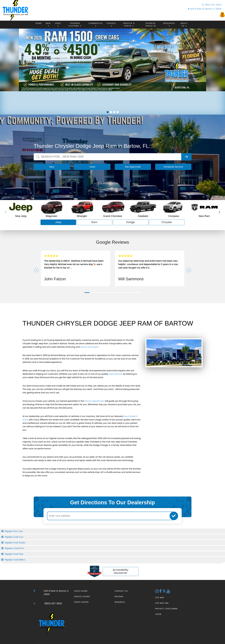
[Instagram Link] (157, 592)
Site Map (160, 598)
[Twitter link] (164, 592)
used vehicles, (116, 374)
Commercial (96, 24)
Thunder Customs (75, 25)
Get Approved (133, 167)
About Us (184, 25)
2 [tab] (111, 112)
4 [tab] (117, 112)
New (48, 24)
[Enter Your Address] (111, 516)
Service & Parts (129, 25)
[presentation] (36, 270)
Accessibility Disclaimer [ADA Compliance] (121, 571)
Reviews (119, 597)
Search (38, 155)
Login (158, 614)
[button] (87, 293)
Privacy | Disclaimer (166, 609)
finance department (94, 401)
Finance (111, 24)
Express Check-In (151, 25)
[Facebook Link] (161, 592)
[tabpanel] (113, 60)
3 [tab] (114, 112)
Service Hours (82, 597)
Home (39, 23)
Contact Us (121, 591)
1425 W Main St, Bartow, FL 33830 (205, 9)
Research (169, 24)
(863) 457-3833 (212, 5)
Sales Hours (81, 591)
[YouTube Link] (168, 592)
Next (221, 74)
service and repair (89, 347)
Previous (4, 74)
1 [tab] (108, 112)
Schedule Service (173, 167)
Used (58, 24)
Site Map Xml (162, 603)
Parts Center (81, 602)
